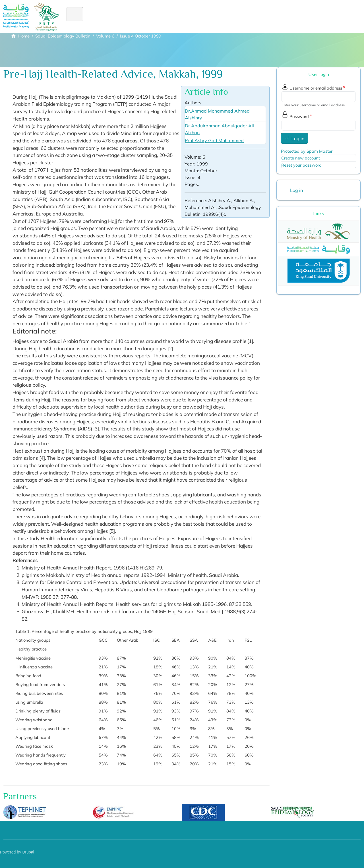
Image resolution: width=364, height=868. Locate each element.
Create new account (301, 158)
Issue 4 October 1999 (141, 36)
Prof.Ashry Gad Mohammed (214, 140)
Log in (298, 138)
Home (78, 16)
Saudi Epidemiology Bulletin (63, 36)
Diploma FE (156, 16)
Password (299, 116)
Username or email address (316, 88)
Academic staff (251, 16)
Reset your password (301, 165)
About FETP (106, 16)
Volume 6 (105, 36)
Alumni (202, 16)
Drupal (28, 852)
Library (284, 16)
